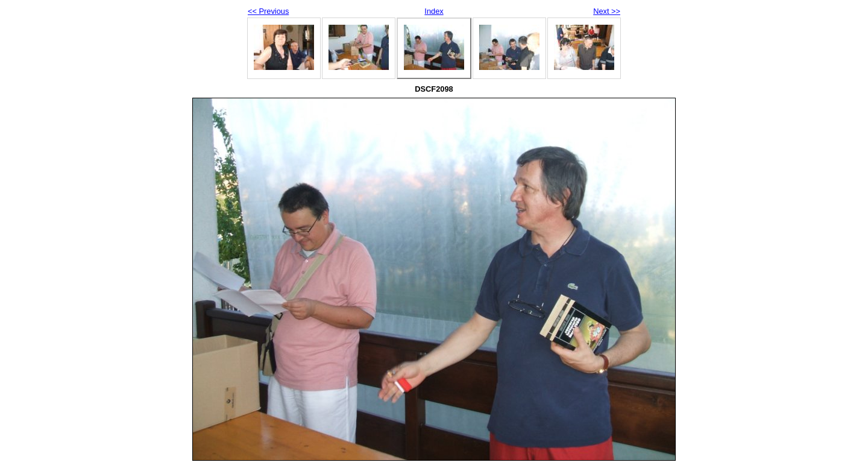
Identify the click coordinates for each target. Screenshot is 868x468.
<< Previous (268, 11)
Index (434, 11)
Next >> (607, 11)
